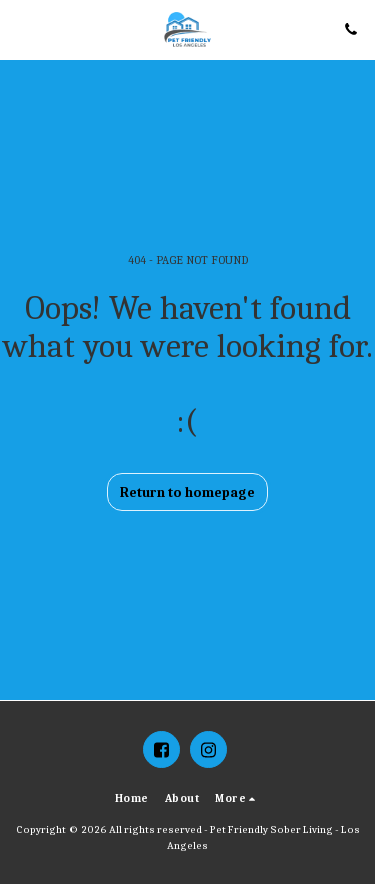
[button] (22, 28)
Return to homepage (187, 492)
